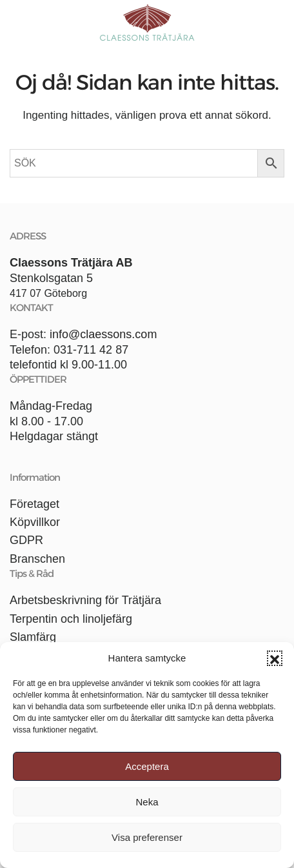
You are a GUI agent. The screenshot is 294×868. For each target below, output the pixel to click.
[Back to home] (147, 23)
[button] (275, 658)
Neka (147, 802)
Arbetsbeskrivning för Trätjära (85, 600)
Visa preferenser (147, 837)
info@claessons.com (103, 334)
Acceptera (147, 766)
